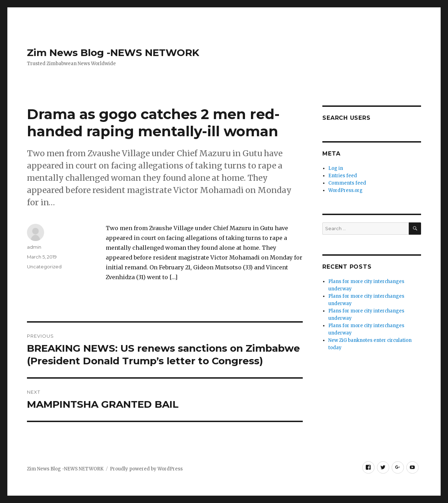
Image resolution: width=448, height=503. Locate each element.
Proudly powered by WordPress (146, 469)
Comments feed (347, 183)
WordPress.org (345, 190)
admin (34, 247)
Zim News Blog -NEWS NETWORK (113, 53)
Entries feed (343, 176)
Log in (336, 168)
